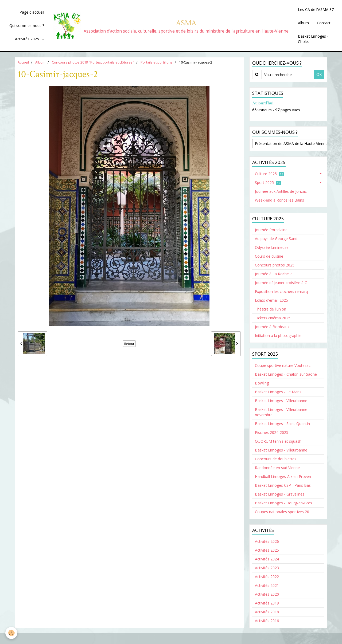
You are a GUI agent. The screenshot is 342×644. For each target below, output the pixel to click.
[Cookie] (11, 633)
